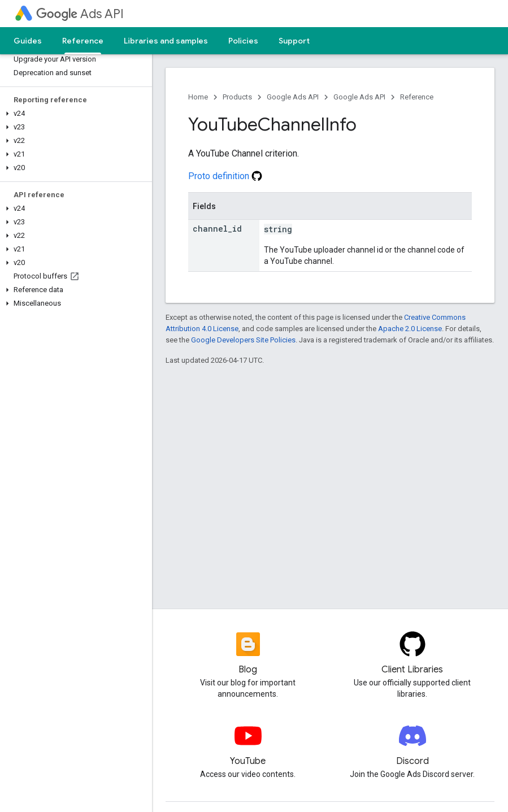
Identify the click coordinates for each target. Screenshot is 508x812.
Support (294, 41)
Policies (243, 41)
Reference (417, 97)
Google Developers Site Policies (243, 340)
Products (237, 97)
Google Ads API (293, 97)
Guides (28, 41)
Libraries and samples (166, 41)
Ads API (80, 14)
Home (198, 97)
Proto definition (225, 176)
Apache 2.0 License (410, 329)
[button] (74, 114)
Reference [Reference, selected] (83, 41)
